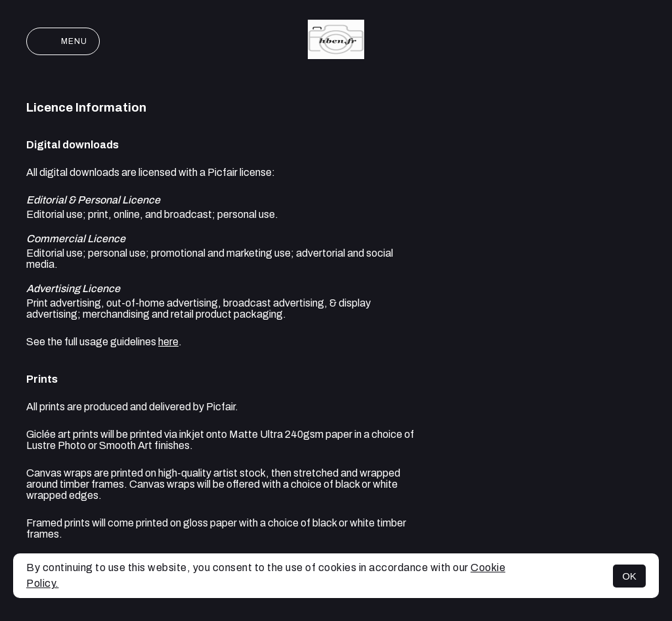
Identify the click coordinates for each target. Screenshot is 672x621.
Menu (63, 41)
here (168, 342)
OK (629, 576)
